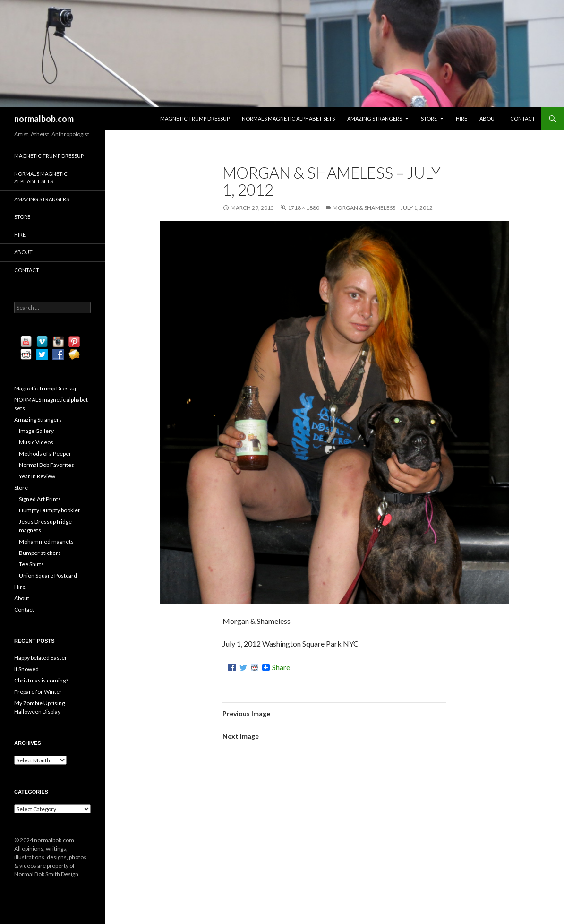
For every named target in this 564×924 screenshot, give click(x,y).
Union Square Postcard (48, 575)
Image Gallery (36, 431)
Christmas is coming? (41, 680)
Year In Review (37, 476)
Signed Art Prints (40, 499)
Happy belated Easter (41, 658)
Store (429, 118)
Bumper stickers (40, 553)
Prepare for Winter (38, 692)
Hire (461, 118)
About (489, 118)
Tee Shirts (31, 564)
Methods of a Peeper (45, 453)
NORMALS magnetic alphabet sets (288, 118)
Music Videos (36, 442)
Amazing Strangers (375, 118)
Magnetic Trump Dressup (195, 118)
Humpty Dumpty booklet (49, 510)
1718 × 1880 (303, 208)
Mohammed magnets (46, 541)
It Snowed (26, 669)
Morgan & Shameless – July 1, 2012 (383, 208)
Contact (523, 118)
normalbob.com (44, 119)
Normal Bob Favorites (47, 465)
